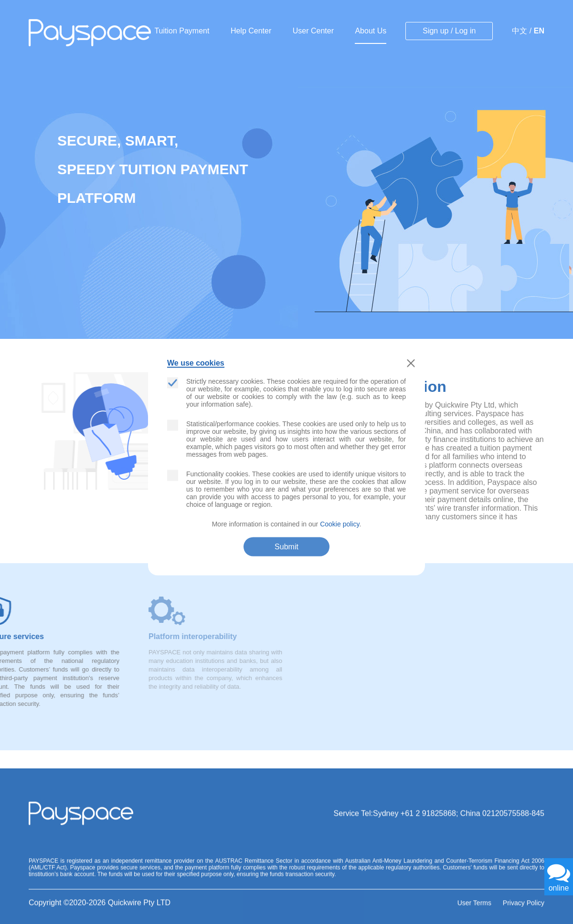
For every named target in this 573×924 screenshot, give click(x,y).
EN (539, 31)
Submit (286, 547)
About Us (371, 31)
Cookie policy (340, 524)
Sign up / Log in (449, 31)
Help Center (251, 31)
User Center (313, 31)
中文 (520, 31)
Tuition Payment (182, 31)
